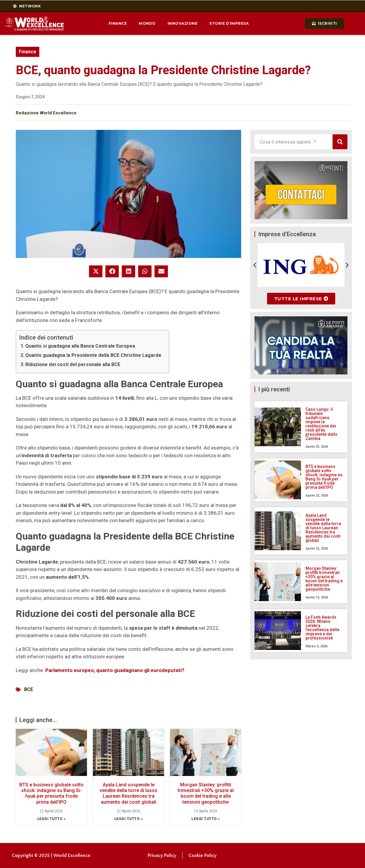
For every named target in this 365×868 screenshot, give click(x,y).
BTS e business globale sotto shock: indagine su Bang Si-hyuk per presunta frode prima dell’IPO (52, 793)
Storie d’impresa (229, 23)
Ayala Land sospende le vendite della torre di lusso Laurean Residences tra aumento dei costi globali (129, 793)
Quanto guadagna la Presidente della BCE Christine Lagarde (93, 355)
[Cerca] (340, 142)
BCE (29, 689)
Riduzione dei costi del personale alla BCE (73, 364)
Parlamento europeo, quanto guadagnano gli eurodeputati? (115, 670)
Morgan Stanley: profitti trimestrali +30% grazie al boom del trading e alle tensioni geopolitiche (206, 793)
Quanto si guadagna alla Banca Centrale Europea (80, 346)
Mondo (147, 23)
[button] (96, 271)
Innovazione (183, 23)
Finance (118, 23)
